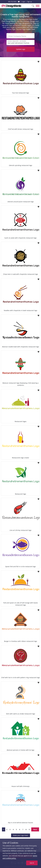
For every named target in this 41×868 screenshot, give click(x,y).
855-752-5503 (12, 2)
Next (35, 829)
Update (21, 49)
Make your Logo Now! (21, 835)
